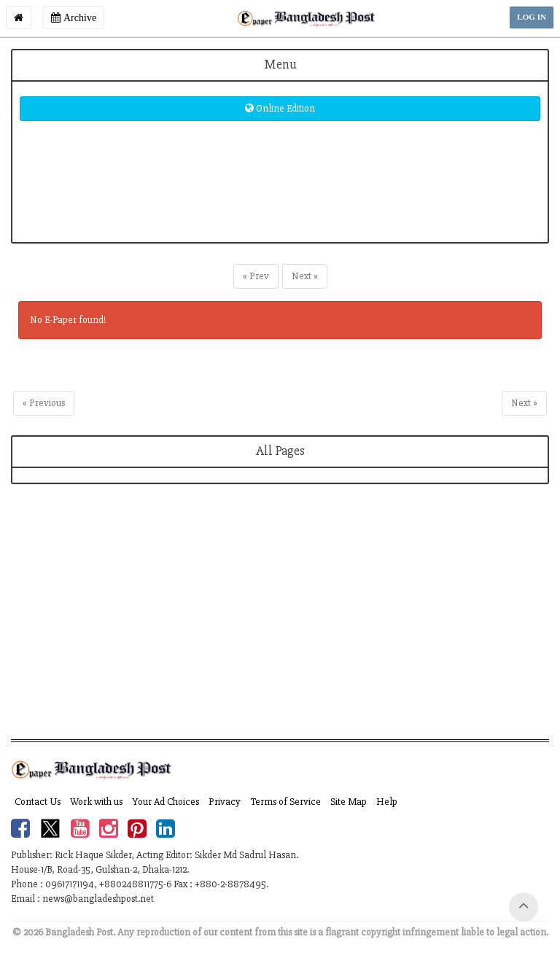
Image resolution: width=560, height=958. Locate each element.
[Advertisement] (280, 623)
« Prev (256, 276)
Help (387, 802)
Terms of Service (285, 802)
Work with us (96, 802)
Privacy (225, 802)
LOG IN (532, 17)
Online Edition (280, 108)
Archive (74, 17)
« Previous (44, 403)
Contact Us (38, 802)
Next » (305, 276)
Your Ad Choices (166, 802)
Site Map (349, 802)
